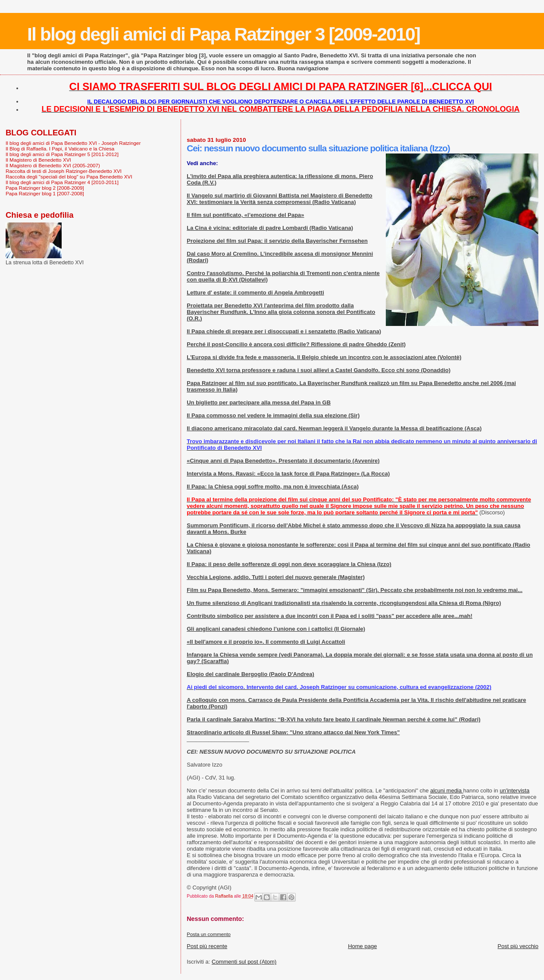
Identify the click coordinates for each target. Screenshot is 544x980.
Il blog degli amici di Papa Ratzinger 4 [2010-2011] (62, 182)
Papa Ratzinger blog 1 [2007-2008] (45, 193)
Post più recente (207, 946)
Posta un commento (209, 934)
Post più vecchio (518, 946)
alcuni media (447, 791)
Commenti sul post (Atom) (244, 962)
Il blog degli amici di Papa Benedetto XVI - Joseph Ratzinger (73, 143)
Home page (362, 946)
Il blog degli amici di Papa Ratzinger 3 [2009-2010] (224, 34)
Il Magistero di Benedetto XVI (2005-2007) (53, 165)
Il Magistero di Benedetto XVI (38, 160)
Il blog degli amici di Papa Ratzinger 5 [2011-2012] (62, 154)
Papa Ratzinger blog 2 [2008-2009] (45, 188)
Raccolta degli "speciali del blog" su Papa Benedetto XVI (69, 177)
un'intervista (514, 791)
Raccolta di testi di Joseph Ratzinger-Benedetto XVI (64, 171)
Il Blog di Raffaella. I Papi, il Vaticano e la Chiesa (60, 149)
